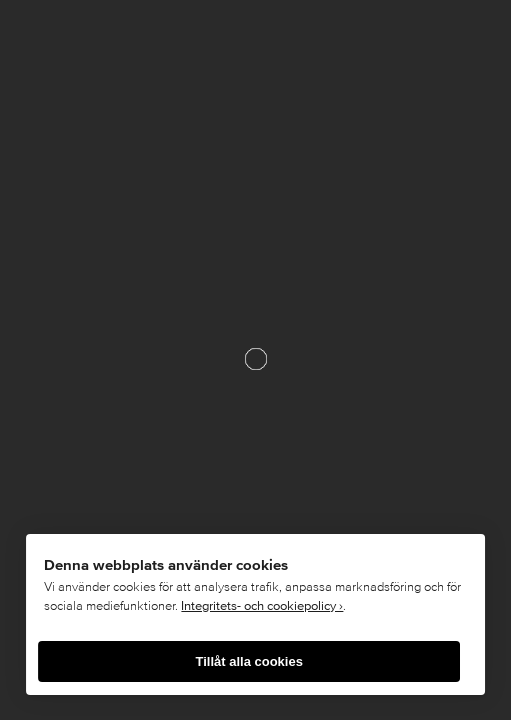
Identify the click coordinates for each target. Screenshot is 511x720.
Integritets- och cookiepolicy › (262, 605)
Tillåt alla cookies (248, 661)
